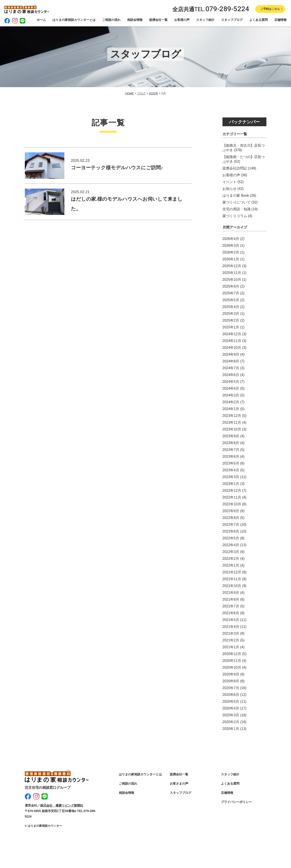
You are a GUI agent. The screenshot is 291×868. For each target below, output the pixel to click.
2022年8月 (231, 518)
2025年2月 (231, 320)
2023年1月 (231, 484)
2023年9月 (231, 436)
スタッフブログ (232, 20)
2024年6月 (231, 375)
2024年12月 (232, 334)
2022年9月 (231, 511)
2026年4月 (231, 239)
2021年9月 (231, 593)
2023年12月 (232, 416)
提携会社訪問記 (235, 168)
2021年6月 (231, 613)
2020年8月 (231, 681)
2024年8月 (231, 361)
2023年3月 (231, 477)
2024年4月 (231, 388)
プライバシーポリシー (236, 802)
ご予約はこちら (270, 9)
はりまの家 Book (236, 195)
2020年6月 (231, 695)
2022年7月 (231, 525)
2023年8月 (231, 443)
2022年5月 (231, 538)
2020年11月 (232, 661)
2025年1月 (231, 327)
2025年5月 (231, 300)
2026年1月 (231, 259)
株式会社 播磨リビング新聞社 (62, 805)
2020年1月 (231, 729)
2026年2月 (231, 252)
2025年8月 (231, 286)
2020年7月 (231, 688)
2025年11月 (232, 273)
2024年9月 (231, 354)
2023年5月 (231, 463)
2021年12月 (232, 572)
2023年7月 (231, 450)
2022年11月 (232, 497)
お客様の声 (182, 20)
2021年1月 (231, 647)
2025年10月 (232, 280)
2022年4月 (231, 545)
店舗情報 (280, 20)
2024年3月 (231, 395)
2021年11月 (232, 579)
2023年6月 (231, 457)
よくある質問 (258, 20)
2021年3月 (231, 633)
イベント (230, 182)
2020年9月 (231, 674)
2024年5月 (231, 382)
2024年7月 (231, 368)
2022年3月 (231, 552)
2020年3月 (231, 715)
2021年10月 (232, 586)
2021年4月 (231, 627)
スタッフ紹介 (205, 20)
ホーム (41, 20)
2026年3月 (231, 246)
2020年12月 (232, 654)
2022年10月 (232, 504)
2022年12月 (232, 491)
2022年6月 (231, 531)
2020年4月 (231, 708)
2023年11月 (232, 422)
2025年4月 (231, 307)
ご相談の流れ (111, 20)
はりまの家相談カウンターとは (74, 20)
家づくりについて (237, 202)
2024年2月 (231, 402)
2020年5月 (231, 701)
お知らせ (230, 189)
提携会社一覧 (158, 20)
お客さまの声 (179, 783)
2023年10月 (232, 429)
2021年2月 (231, 640)
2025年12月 (232, 266)
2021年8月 (231, 599)
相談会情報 (135, 20)
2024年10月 (232, 348)
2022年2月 (231, 559)
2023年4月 (231, 470)
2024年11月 (232, 341)
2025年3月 (231, 314)
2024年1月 (231, 409)
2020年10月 (232, 667)
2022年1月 (231, 565)
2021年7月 (231, 606)
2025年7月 (231, 293)
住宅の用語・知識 (237, 209)
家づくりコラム (235, 216)
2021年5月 (231, 620)
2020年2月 (231, 722)
